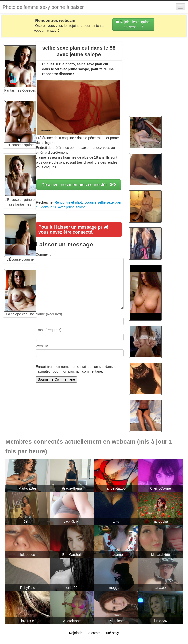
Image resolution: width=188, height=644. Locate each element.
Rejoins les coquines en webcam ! (133, 24)
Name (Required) (49, 314)
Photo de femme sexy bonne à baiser (43, 7)
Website (42, 346)
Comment (43, 254)
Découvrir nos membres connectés (79, 185)
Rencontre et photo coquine (75, 202)
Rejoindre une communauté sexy (94, 633)
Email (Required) (49, 330)
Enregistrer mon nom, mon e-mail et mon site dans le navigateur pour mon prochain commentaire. (76, 369)
